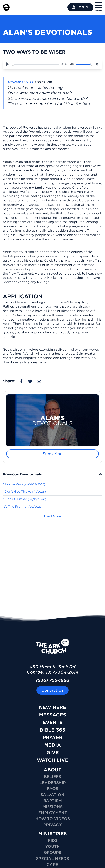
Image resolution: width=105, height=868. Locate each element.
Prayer (53, 737)
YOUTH (52, 847)
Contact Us (52, 690)
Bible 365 (53, 730)
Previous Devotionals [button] (22, 474)
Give (53, 753)
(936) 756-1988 (52, 680)
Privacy (53, 825)
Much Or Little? (24, 499)
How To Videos (53, 819)
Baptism (52, 801)
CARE (52, 865)
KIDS (53, 840)
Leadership (53, 783)
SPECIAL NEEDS (52, 859)
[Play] (8, 64)
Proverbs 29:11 (21, 82)
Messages (53, 715)
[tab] (52, 474)
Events (53, 722)
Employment (53, 813)
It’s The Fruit (23, 507)
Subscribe (53, 454)
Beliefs (52, 777)
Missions (52, 807)
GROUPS (52, 853)
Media (52, 745)
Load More (52, 516)
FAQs (53, 789)
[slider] (36, 64)
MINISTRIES (52, 834)
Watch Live (52, 760)
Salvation (52, 795)
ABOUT (52, 770)
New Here (52, 707)
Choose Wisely (24, 484)
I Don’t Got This (24, 492)
